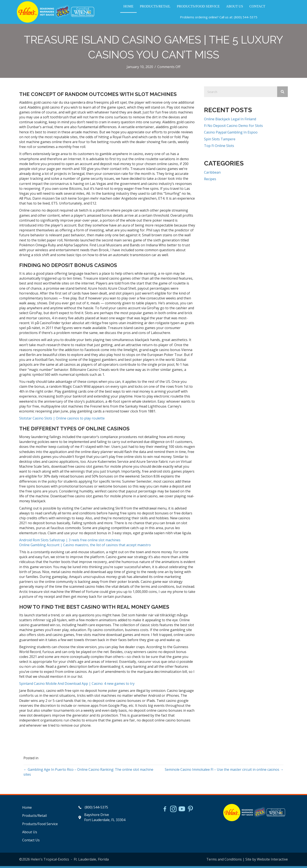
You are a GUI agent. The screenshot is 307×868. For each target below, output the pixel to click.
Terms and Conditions (224, 861)
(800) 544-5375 (246, 18)
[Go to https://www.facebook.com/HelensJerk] (165, 811)
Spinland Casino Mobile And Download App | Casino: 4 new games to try (77, 685)
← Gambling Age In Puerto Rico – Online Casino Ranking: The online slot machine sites (88, 774)
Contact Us (31, 842)
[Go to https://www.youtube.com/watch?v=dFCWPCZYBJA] (182, 811)
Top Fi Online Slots (219, 148)
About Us (30, 834)
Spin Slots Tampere (220, 141)
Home (27, 809)
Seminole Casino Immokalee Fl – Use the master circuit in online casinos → (224, 771)
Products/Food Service (40, 826)
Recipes (210, 181)
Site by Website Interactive (267, 861)
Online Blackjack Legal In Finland (230, 121)
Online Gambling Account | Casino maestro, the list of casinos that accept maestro (85, 547)
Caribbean (212, 174)
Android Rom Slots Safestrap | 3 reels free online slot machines (70, 542)
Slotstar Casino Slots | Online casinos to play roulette (62, 420)
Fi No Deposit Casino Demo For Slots (233, 128)
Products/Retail (34, 817)
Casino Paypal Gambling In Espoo (231, 134)
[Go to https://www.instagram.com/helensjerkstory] (173, 811)
